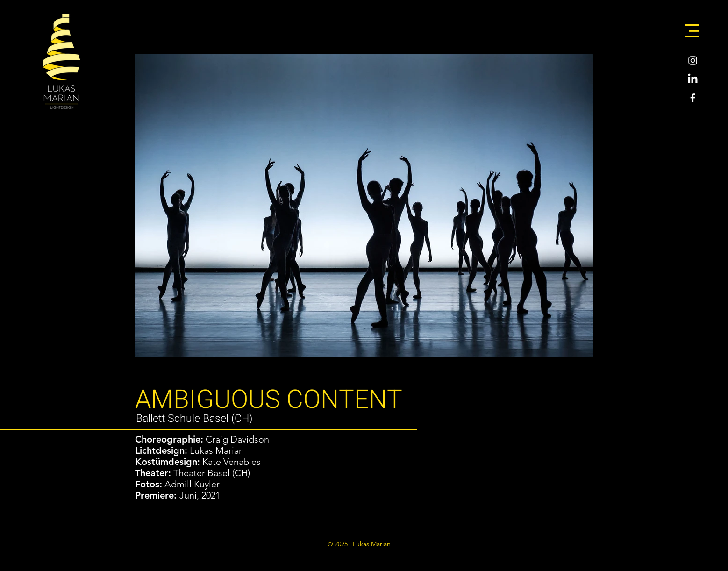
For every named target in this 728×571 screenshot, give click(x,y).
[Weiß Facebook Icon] (693, 98)
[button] (692, 31)
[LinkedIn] (693, 79)
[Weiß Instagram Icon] (693, 61)
